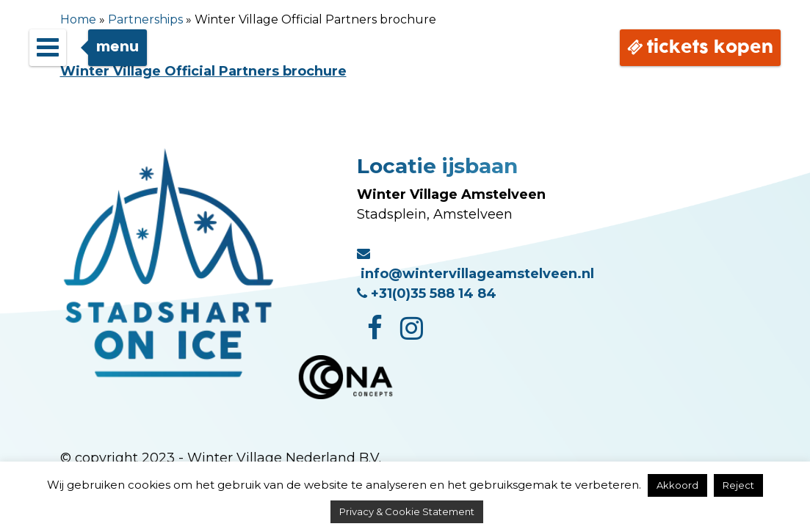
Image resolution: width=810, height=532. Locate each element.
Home (78, 19)
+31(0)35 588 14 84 (427, 294)
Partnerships (145, 19)
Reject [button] (738, 485)
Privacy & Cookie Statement (407, 511)
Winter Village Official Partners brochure (203, 71)
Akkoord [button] (677, 485)
